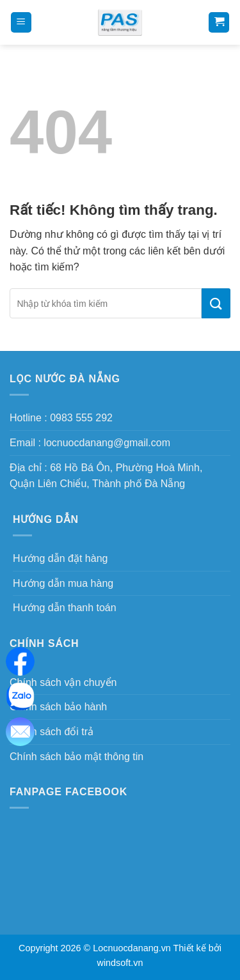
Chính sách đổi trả (52, 732)
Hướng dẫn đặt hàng (60, 558)
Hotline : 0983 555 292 (61, 418)
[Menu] (21, 23)
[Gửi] (216, 303)
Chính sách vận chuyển (63, 682)
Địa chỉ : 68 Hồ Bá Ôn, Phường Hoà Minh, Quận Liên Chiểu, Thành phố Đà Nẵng (106, 476)
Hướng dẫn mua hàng (63, 583)
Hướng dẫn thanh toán (65, 608)
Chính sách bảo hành (58, 707)
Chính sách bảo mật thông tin (76, 757)
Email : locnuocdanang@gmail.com (90, 443)
